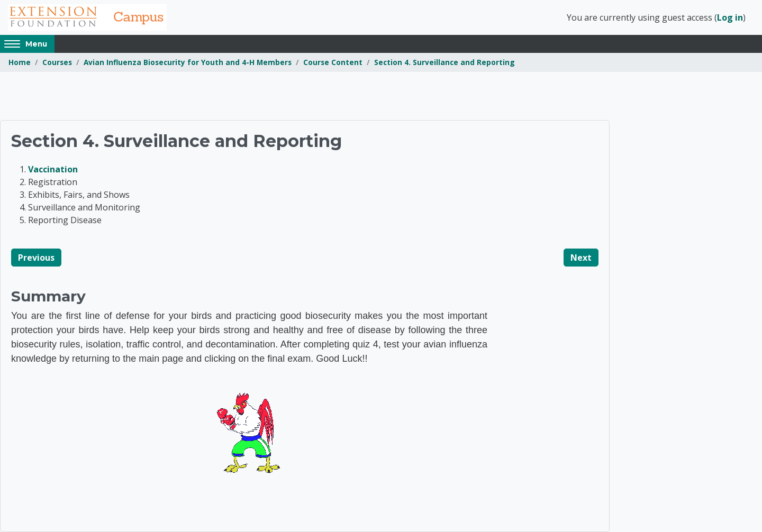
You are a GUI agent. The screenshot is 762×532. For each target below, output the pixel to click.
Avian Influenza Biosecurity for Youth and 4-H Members (188, 62)
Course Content (333, 62)
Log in (730, 17)
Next (581, 258)
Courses (57, 62)
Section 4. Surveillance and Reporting (444, 62)
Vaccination (53, 169)
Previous (36, 258)
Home (20, 62)
